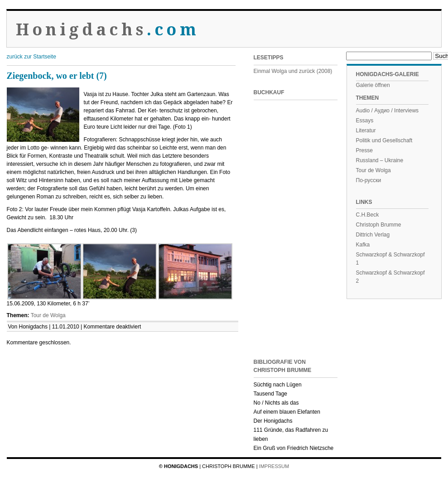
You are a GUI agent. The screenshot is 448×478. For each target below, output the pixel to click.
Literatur (366, 130)
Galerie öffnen (373, 85)
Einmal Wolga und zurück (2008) (293, 71)
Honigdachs (108, 30)
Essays (365, 121)
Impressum (274, 466)
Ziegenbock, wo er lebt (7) (57, 76)
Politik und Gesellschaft (384, 140)
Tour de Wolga (48, 315)
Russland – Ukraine (380, 160)
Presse (364, 150)
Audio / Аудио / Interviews (388, 111)
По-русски (369, 180)
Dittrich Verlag (373, 235)
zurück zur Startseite (31, 57)
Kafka (363, 245)
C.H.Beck (368, 215)
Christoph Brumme (379, 225)
